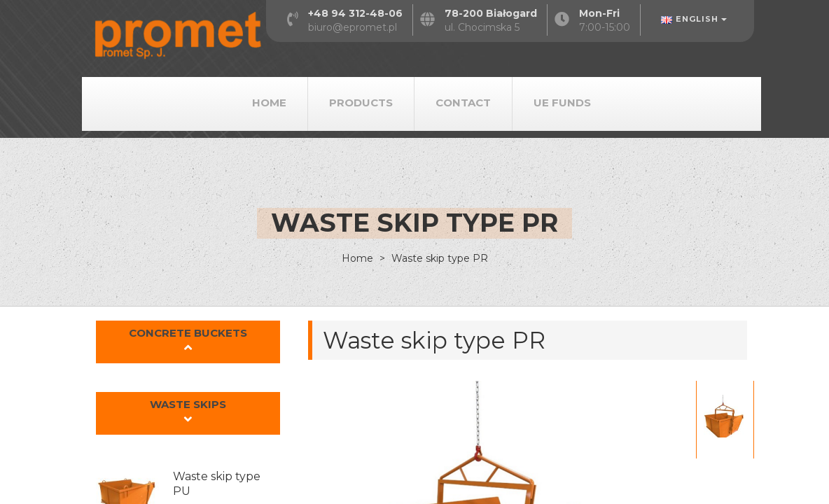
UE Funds (562, 103)
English (694, 19)
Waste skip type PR (438, 258)
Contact (463, 103)
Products (361, 103)
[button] (188, 342)
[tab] (188, 342)
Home (269, 103)
